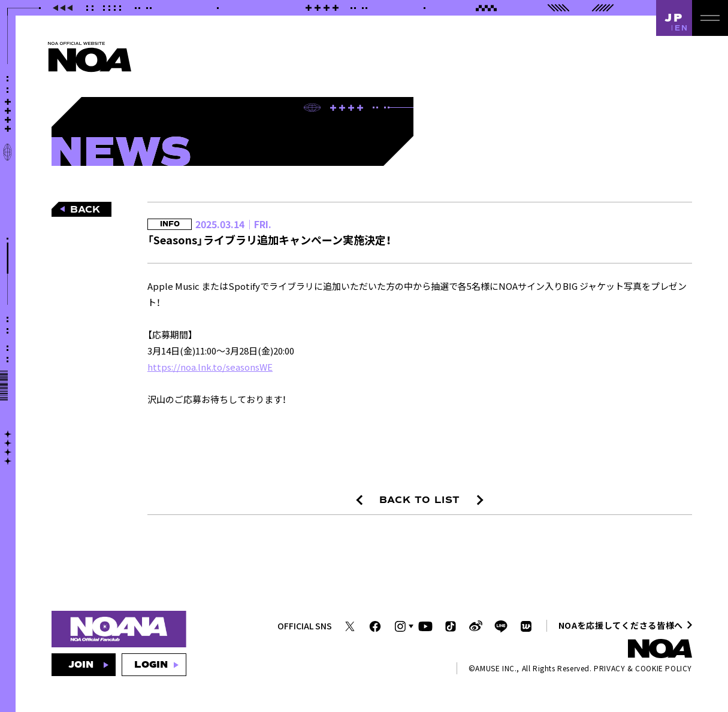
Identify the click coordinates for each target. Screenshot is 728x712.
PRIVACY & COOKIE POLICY (643, 668)
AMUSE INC (495, 668)
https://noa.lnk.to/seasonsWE (210, 367)
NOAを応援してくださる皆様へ (621, 625)
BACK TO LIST (420, 500)
